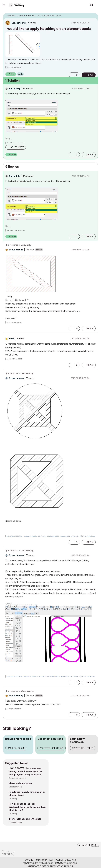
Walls (20, 74)
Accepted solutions (52, 748)
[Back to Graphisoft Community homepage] (17, 5)
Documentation (15, 787)
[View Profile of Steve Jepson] (16, 378)
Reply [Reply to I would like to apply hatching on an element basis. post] (90, 75)
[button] (23, 44)
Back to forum (16, 748)
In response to (19, 245)
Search (84, 5)
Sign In (97, 5)
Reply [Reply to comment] (90, 155)
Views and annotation (20, 783)
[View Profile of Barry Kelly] (15, 88)
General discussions (17, 778)
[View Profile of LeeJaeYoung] (18, 23)
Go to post (17, 147)
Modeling (13, 799)
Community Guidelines (66, 863)
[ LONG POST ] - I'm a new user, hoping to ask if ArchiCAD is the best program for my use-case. (25, 771)
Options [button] (94, 16)
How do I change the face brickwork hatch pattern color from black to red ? (27, 807)
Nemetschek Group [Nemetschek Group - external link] (64, 866)
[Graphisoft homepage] (88, 845)
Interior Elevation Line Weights (25, 819)
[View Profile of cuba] (12, 339)
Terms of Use (46, 863)
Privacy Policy (30, 863)
